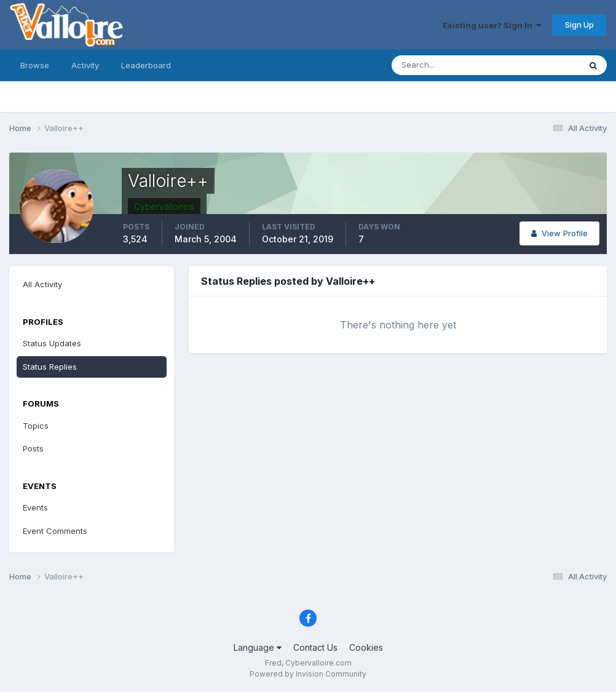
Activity (85, 65)
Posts (33, 448)
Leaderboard (146, 65)
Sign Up (579, 25)
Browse (35, 65)
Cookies (366, 647)
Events (35, 507)
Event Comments (55, 531)
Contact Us (315, 647)
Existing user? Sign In (492, 25)
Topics (36, 426)
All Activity (42, 284)
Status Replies (50, 367)
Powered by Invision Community (308, 674)
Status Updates (52, 343)
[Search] (446, 65)
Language (258, 647)
